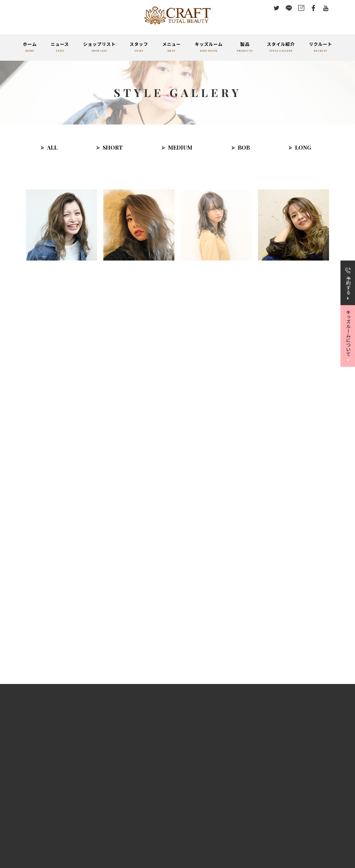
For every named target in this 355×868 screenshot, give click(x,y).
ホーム (30, 48)
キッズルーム (209, 48)
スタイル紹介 (281, 48)
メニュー (172, 48)
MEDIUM (180, 147)
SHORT (113, 147)
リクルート (321, 48)
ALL (52, 147)
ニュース (60, 48)
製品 (245, 48)
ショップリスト (99, 48)
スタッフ (139, 48)
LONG (303, 147)
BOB (244, 147)
